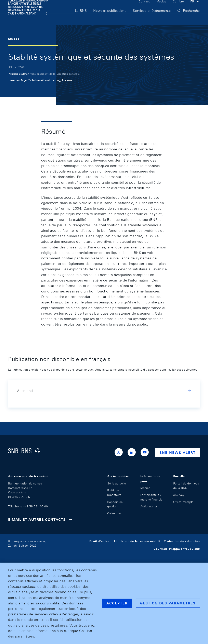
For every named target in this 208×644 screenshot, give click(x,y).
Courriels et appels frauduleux (177, 549)
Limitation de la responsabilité (137, 541)
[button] (195, 8)
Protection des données (182, 541)
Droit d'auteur (100, 541)
